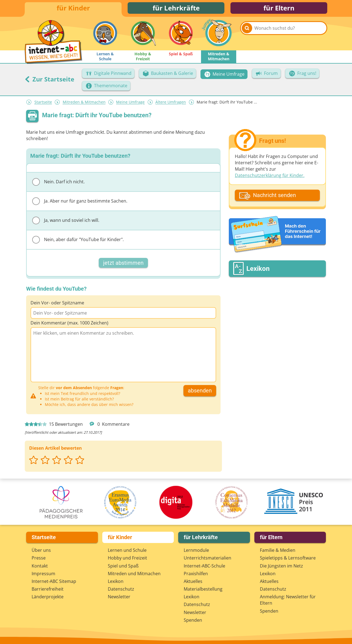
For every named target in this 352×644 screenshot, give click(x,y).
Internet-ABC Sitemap (54, 581)
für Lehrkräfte (176, 9)
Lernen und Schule (127, 550)
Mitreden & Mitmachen (84, 104)
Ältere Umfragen (171, 104)
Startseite (43, 104)
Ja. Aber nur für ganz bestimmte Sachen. (80, 203)
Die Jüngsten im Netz (281, 566)
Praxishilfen (196, 574)
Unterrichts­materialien (207, 558)
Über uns (41, 550)
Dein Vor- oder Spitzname (57, 305)
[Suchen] (247, 36)
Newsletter (119, 597)
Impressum (43, 574)
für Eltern (279, 9)
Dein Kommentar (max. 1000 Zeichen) (69, 325)
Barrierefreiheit (48, 589)
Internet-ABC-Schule (204, 566)
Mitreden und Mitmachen (134, 574)
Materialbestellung (203, 589)
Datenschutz (121, 589)
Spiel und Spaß (123, 566)
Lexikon (116, 581)
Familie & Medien (278, 550)
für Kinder (73, 9)
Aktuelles (193, 581)
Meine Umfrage (130, 104)
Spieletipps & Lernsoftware (288, 558)
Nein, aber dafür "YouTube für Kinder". (78, 242)
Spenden (193, 620)
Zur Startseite (50, 81)
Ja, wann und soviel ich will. (66, 223)
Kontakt (40, 566)
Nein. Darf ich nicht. (58, 184)
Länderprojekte (48, 597)
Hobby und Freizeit (127, 558)
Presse (39, 558)
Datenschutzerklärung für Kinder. (270, 178)
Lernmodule (196, 550)
